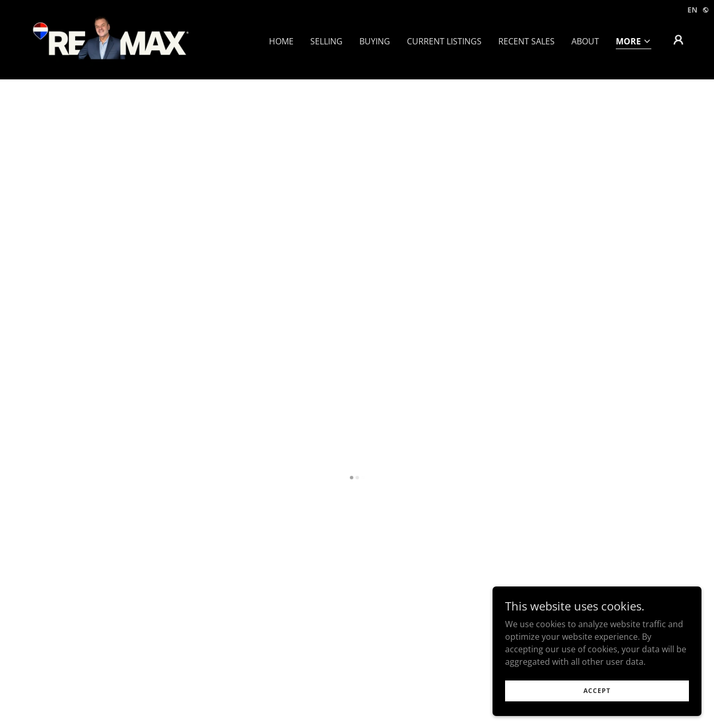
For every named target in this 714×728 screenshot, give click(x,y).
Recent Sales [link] (526, 41)
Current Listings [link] (444, 41)
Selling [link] (326, 41)
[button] (634, 42)
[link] (110, 39)
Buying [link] (375, 41)
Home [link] (281, 41)
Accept (597, 691)
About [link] (585, 41)
